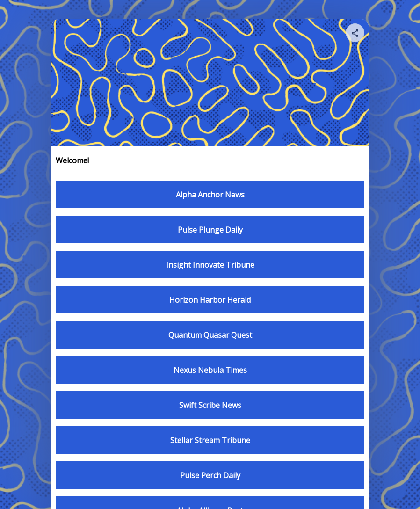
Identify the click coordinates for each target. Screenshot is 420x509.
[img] (355, 36)
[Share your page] (355, 33)
